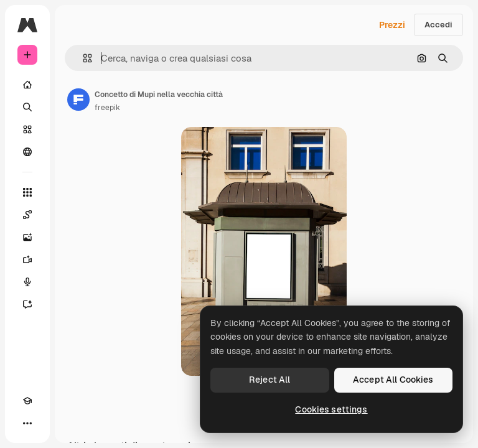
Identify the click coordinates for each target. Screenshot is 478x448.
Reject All (269, 380)
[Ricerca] (27, 107)
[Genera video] (27, 259)
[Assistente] (27, 304)
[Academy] (27, 401)
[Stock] (27, 129)
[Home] (27, 85)
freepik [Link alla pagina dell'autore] (107, 108)
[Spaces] (27, 215)
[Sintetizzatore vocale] (27, 282)
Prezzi (392, 25)
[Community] (27, 152)
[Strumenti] (27, 192)
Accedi (438, 25)
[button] (82, 58)
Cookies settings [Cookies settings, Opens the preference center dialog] (331, 409)
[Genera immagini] (27, 237)
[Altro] (27, 423)
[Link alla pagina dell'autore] (78, 100)
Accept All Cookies (393, 380)
